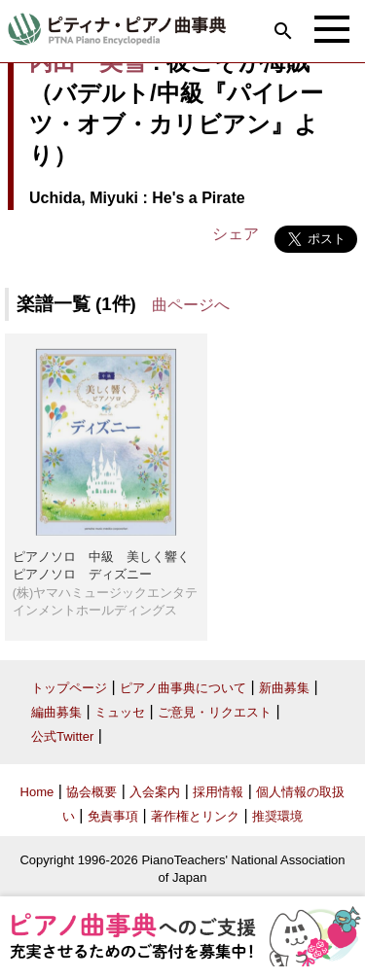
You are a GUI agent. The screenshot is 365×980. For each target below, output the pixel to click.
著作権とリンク (195, 816)
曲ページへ (191, 305)
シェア (236, 234)
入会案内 (155, 792)
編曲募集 (56, 712)
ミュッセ (120, 712)
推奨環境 (277, 816)
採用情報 (218, 792)
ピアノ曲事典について (183, 688)
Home (37, 792)
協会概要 (91, 792)
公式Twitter (62, 736)
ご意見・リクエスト (215, 712)
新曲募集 (284, 688)
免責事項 (113, 816)
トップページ (69, 688)
